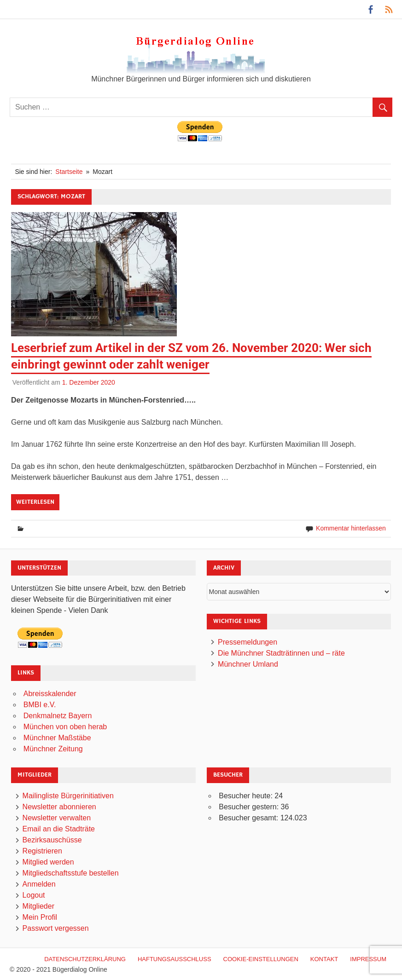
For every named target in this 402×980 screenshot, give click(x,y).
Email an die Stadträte (59, 829)
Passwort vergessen (56, 928)
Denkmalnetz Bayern (58, 716)
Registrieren (42, 851)
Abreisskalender (50, 694)
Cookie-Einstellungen (261, 959)
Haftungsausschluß (175, 959)
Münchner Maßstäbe (57, 738)
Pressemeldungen (248, 642)
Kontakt (324, 959)
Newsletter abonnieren (59, 807)
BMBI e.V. (40, 705)
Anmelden (39, 884)
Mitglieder (38, 906)
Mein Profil (40, 917)
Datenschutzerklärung (85, 959)
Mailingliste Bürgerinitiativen (68, 796)
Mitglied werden (48, 862)
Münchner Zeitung (53, 749)
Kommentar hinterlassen (351, 528)
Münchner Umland (248, 664)
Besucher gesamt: (249, 818)
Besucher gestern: (250, 807)
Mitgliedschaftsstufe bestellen (71, 873)
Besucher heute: (247, 796)
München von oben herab (65, 727)
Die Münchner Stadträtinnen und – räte (281, 653)
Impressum (368, 959)
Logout (34, 895)
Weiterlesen (35, 502)
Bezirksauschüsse (52, 840)
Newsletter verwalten (57, 818)
